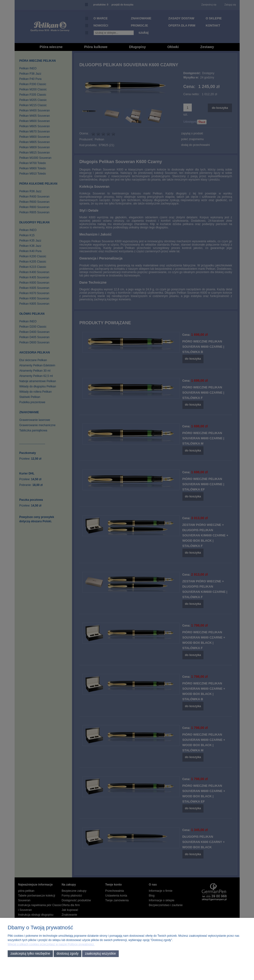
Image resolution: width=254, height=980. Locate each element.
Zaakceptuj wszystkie (100, 954)
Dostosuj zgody (68, 954)
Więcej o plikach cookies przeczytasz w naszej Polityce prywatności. (51, 944)
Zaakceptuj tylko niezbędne (30, 954)
